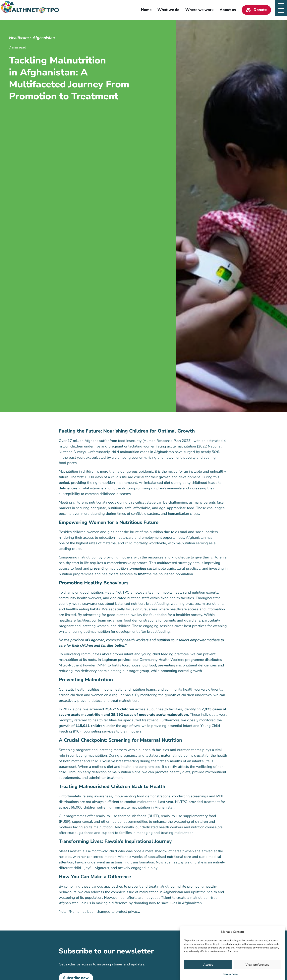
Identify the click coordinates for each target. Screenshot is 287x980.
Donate (260, 10)
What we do (168, 10)
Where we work (200, 10)
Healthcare (19, 38)
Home (146, 10)
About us (228, 10)
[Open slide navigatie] (281, 10)
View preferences (257, 965)
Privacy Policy (231, 974)
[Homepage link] (31, 10)
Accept (208, 965)
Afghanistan (44, 38)
